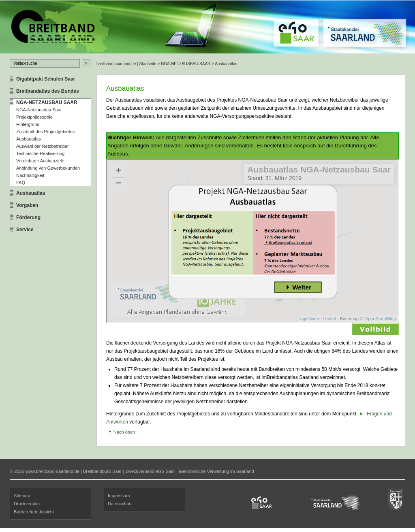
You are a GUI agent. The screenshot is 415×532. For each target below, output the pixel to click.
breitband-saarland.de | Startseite (126, 64)
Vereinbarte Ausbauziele (40, 161)
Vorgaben (27, 205)
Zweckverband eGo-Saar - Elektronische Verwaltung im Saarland (189, 471)
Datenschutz (120, 504)
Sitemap (22, 496)
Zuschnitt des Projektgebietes (45, 132)
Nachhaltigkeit (30, 175)
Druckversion (27, 504)
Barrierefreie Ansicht (34, 512)
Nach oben (124, 432)
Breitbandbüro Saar (102, 471)
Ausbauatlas (29, 139)
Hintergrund (28, 124)
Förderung (28, 217)
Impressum (119, 496)
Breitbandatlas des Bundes (48, 91)
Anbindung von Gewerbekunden (48, 168)
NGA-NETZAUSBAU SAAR (47, 102)
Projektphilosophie (34, 117)
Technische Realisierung (40, 153)
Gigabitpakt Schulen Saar (46, 79)
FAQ (21, 183)
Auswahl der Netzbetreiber (43, 146)
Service (25, 230)
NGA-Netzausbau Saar (39, 110)
